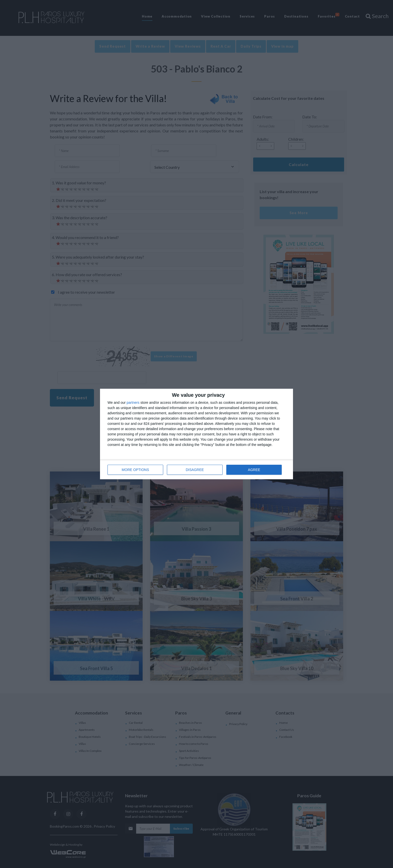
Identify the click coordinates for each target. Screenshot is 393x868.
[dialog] (197, 434)
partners (133, 403)
